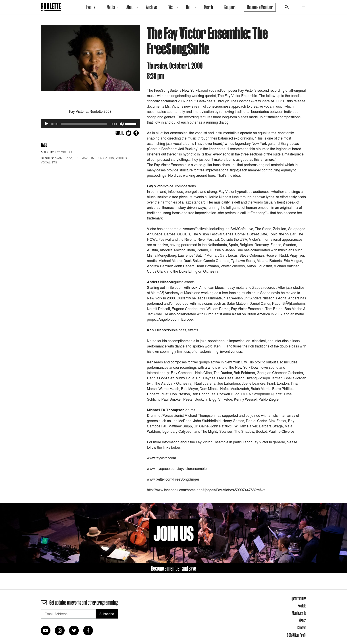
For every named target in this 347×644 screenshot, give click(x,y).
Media (111, 7)
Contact (302, 628)
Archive (151, 7)
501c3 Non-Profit (297, 635)
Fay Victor (63, 152)
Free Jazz (82, 158)
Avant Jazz (63, 158)
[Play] (46, 124)
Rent (189, 7)
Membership (299, 613)
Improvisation (103, 158)
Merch (208, 7)
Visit (172, 7)
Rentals (302, 606)
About (130, 7)
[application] (90, 124)
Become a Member (260, 7)
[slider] (84, 124)
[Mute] (122, 124)
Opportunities (299, 598)
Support (230, 7)
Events (91, 7)
